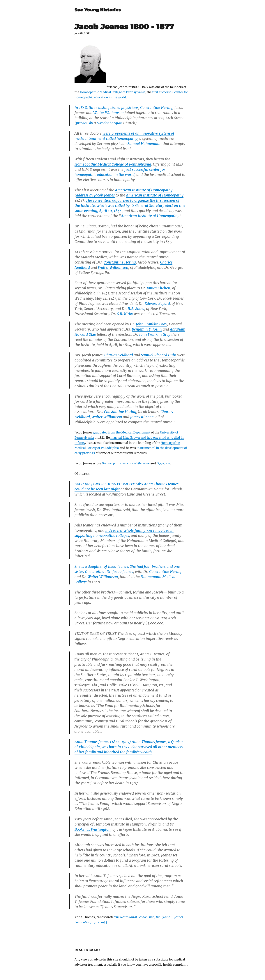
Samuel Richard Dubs (159, 355)
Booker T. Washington (93, 829)
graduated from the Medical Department (122, 432)
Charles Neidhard (119, 355)
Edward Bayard (157, 303)
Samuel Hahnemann (145, 144)
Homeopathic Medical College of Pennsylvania (113, 92)
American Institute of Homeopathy (144, 190)
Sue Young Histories (98, 10)
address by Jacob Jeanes (95, 195)
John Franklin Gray (151, 324)
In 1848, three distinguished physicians (106, 108)
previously (84, 123)
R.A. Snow (136, 309)
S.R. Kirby (125, 314)
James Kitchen (158, 288)
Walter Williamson (108, 113)
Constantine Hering (156, 108)
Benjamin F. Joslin (147, 329)
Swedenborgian (110, 123)
